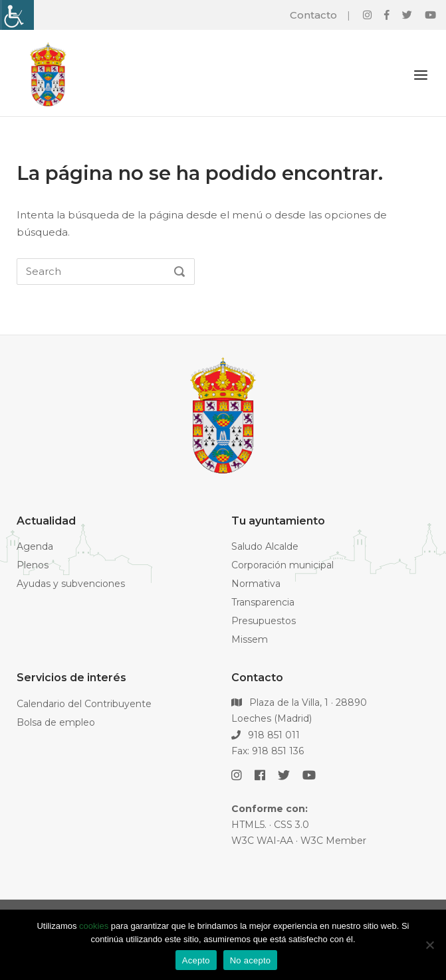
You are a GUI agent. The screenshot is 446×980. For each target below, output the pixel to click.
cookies (94, 926)
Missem (250, 639)
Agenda (35, 546)
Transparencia (263, 602)
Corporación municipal (282, 565)
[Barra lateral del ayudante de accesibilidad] (16, 15)
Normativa (256, 584)
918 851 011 (266, 735)
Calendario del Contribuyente (84, 704)
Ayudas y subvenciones (71, 584)
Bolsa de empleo (56, 722)
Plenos (33, 565)
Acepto (196, 960)
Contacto (313, 15)
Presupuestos (264, 621)
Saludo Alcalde (265, 546)
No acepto (251, 960)
